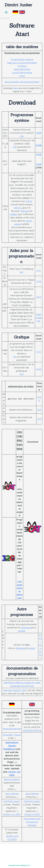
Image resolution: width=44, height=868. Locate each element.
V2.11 (39, 410)
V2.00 (39, 369)
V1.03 (39, 133)
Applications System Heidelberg (11, 746)
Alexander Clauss (12, 735)
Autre (22, 76)
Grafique (22, 66)
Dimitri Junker (18, 5)
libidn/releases (39, 318)
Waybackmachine (12, 729)
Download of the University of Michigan (32, 822)
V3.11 (39, 419)
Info (22, 136)
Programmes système (22, 59)
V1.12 (39, 352)
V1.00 (39, 145)
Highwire (25, 211)
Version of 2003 (32, 814)
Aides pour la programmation (22, 63)
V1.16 (39, 154)
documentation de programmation (22, 82)
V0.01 (39, 297)
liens (16, 88)
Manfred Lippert (12, 801)
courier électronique (22, 72)
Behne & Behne (12, 779)
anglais (22, 631)
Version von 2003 (12, 814)
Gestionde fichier (22, 69)
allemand (26, 628)
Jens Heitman (32, 794)
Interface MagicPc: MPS (15, 690)
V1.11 (39, 271)
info (15, 357)
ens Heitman (12, 794)
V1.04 (39, 281)
